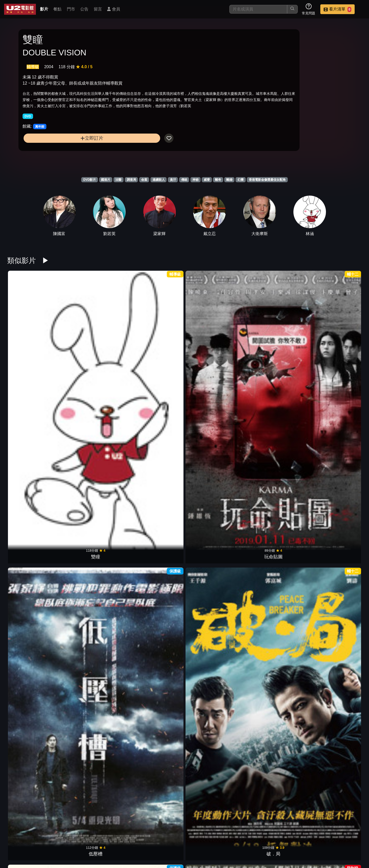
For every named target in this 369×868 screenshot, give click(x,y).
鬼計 (162, 804)
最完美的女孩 (117, 491)
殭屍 (252, 334)
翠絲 (117, 647)
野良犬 (27, 725)
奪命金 (297, 334)
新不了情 (207, 725)
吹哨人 (162, 412)
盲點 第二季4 (72, 569)
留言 (98, 9)
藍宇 (27, 412)
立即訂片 (63, 156)
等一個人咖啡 (207, 491)
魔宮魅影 (252, 569)
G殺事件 (252, 412)
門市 (71, 9)
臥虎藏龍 (297, 725)
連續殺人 (159, 180)
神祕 (196, 180)
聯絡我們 (277, 838)
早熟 (117, 725)
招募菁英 (302, 838)
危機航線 (297, 491)
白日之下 (72, 647)
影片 (44, 9)
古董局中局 (72, 412)
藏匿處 (342, 491)
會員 (114, 9)
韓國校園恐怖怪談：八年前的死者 (117, 406)
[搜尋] (258, 9)
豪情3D (297, 647)
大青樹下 (342, 569)
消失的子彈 (252, 491)
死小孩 (72, 491)
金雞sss (252, 647)
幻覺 (241, 180)
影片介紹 (176, 838)
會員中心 (352, 838)
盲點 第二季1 (207, 569)
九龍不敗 (207, 412)
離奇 (218, 180)
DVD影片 (90, 180)
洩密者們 (342, 412)
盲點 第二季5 (27, 569)
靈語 (27, 647)
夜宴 (72, 725)
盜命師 (27, 491)
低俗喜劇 (342, 647)
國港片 (106, 180)
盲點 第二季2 (162, 569)
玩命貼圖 (72, 334)
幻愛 (207, 804)
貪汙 (173, 180)
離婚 (229, 180)
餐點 (57, 9)
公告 (84, 9)
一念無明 (162, 647)
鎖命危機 (297, 412)
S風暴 (297, 569)
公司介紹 (327, 838)
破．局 (162, 334)
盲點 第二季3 (117, 569)
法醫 (118, 180)
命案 (144, 180)
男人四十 (162, 725)
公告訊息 (252, 838)
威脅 (207, 180)
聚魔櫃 (342, 334)
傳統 (184, 180)
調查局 (131, 180)
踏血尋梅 (207, 647)
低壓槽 (117, 334)
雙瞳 (27, 334)
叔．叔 (207, 334)
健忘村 (162, 491)
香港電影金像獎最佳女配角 (267, 180)
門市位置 (227, 838)
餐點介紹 (201, 838)
